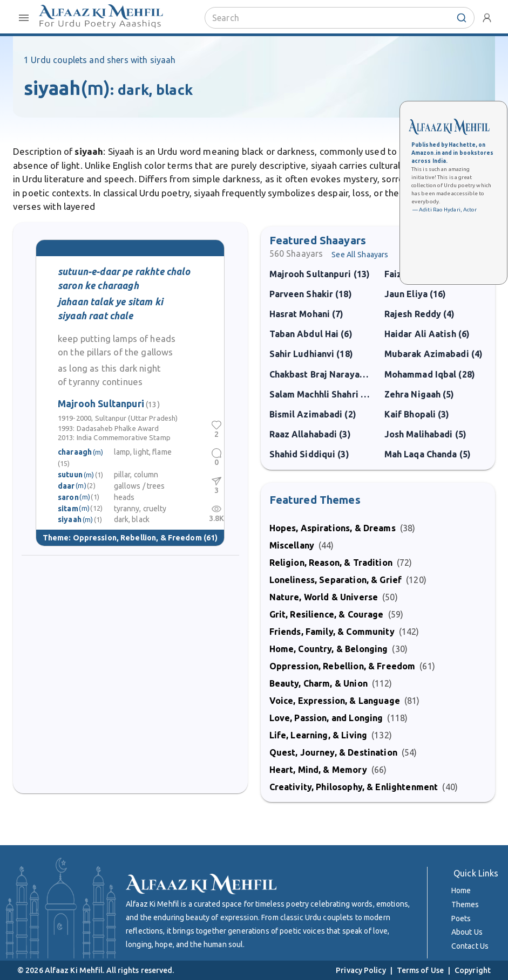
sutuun (70, 474)
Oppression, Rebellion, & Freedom (137, 537)
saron (68, 497)
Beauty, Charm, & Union (319, 683)
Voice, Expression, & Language (335, 701)
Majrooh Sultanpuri (109, 403)
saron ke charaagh (98, 286)
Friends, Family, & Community (332, 632)
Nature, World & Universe (324, 597)
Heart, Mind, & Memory (318, 770)
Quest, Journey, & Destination (333, 752)
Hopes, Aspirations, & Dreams (333, 528)
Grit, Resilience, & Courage (327, 614)
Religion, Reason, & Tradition (331, 563)
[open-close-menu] (24, 18)
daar (66, 485)
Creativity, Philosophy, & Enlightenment (354, 787)
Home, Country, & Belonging (329, 649)
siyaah (70, 519)
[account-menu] (487, 18)
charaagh (75, 451)
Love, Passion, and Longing (326, 718)
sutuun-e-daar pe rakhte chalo (124, 272)
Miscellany (292, 545)
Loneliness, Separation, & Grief (336, 580)
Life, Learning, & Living (319, 735)
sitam (68, 508)
